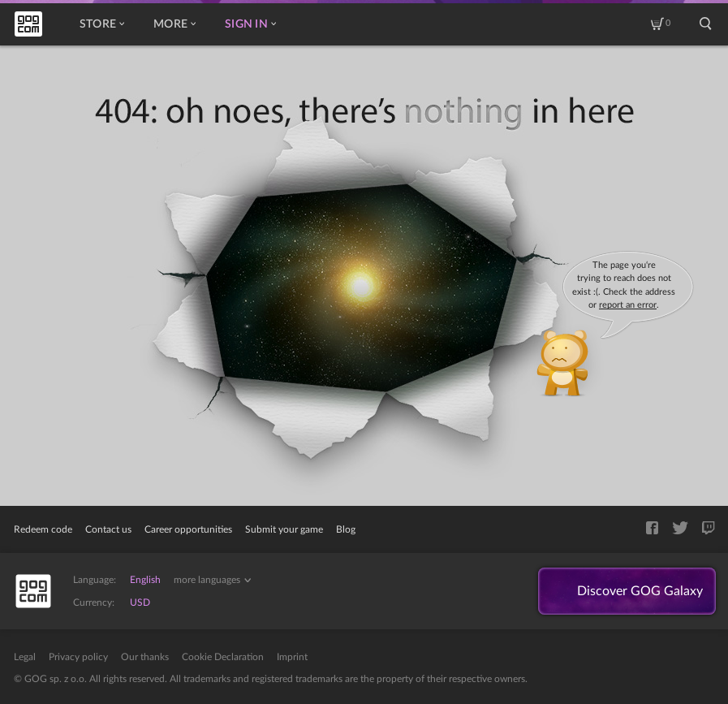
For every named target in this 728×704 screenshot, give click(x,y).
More (174, 24)
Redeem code (43, 529)
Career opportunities (188, 529)
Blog (346, 529)
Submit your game (284, 529)
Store (102, 24)
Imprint (292, 657)
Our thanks (145, 657)
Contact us (108, 529)
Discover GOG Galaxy (640, 591)
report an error (628, 305)
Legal (25, 657)
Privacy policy (78, 657)
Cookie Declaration (223, 657)
